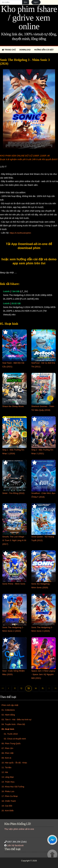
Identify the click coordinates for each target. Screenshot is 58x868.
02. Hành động (8, 715)
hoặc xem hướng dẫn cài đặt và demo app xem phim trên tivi (29, 261)
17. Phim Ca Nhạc (10, 796)
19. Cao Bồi (7, 806)
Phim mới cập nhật (10, 705)
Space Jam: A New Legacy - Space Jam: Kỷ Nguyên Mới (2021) (43, 675)
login (36, 2)
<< (3, 688)
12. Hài (5, 772)
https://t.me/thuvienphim (20, 233)
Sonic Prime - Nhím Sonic (14, 584)
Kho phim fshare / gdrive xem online (29, 18)
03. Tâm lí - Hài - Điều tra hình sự (17, 720)
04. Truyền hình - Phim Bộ (13, 724)
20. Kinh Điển (8, 811)
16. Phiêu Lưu (8, 791)
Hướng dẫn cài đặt (44, 50)
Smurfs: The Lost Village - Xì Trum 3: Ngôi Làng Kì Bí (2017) (14, 540)
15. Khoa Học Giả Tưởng (13, 787)
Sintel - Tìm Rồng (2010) (13, 493)
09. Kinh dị (6, 758)
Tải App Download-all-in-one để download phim (29, 246)
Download (25, 50)
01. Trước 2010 (11, 734)
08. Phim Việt (8, 753)
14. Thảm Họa (8, 782)
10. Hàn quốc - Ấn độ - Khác (14, 763)
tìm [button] (26, 2)
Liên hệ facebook (15, 845)
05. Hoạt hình (8, 729)
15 (43, 688)
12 (21, 688)
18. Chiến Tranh (9, 801)
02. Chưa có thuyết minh (15, 739)
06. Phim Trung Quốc (11, 743)
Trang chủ (9, 50)
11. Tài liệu (6, 767)
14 (36, 688)
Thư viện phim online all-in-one (19, 829)
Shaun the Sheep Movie (13, 406)
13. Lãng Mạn (8, 777)
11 (15, 688)
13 (29, 688)
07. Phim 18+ (8, 748)
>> (56, 688)
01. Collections (8, 710)
